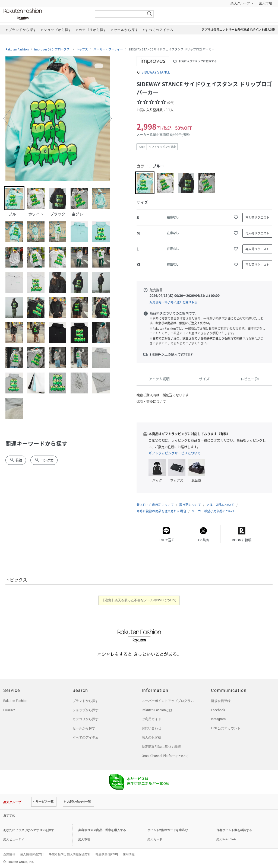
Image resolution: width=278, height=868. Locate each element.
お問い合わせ (151, 728)
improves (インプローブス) (52, 49)
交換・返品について (220, 505)
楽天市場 (266, 3)
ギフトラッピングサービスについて (175, 453)
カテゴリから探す (86, 719)
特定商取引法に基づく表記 (161, 747)
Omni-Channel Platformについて (165, 756)
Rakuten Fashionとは (157, 710)
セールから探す (84, 728)
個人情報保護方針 (32, 854)
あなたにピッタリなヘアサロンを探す (29, 830)
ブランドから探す (86, 701)
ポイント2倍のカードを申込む (168, 830)
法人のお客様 (151, 737)
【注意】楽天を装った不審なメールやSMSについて (139, 600)
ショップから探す (86, 710)
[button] (7, 119)
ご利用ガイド (151, 719)
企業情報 (9, 854)
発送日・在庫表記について (155, 505)
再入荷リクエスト (257, 217)
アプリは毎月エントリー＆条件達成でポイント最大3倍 (238, 30)
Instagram (218, 719)
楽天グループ (240, 3)
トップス (82, 49)
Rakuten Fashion (45, 14)
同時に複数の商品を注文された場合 (161, 511)
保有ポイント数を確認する (234, 830)
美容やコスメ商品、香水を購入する (102, 830)
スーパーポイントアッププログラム (168, 701)
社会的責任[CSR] (107, 854)
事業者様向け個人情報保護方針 (70, 854)
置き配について (190, 505)
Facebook (218, 710)
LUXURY (9, 710)
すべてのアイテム (86, 737)
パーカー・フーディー (108, 49)
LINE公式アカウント (226, 728)
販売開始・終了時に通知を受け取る (173, 302)
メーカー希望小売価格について (213, 511)
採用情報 (129, 854)
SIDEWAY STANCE (156, 72)
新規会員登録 (221, 701)
